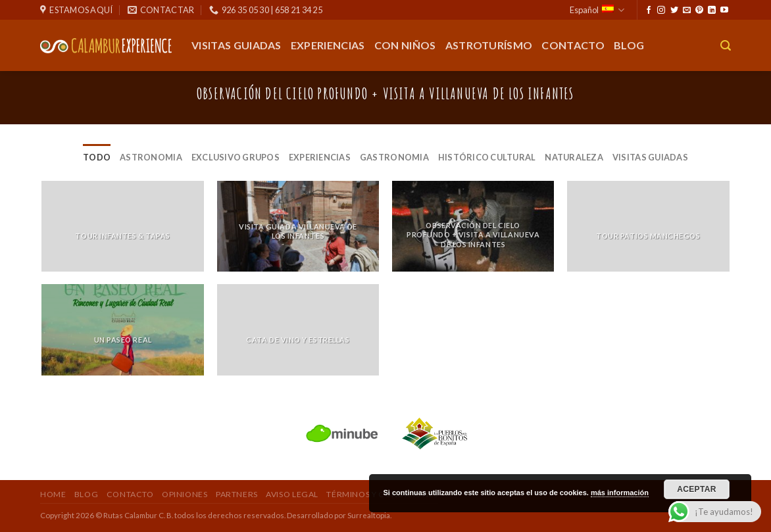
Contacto (573, 45)
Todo (97, 157)
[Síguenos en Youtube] (724, 11)
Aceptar (697, 489)
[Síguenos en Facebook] (649, 11)
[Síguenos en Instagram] (661, 11)
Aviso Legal (292, 494)
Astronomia (151, 157)
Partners (237, 494)
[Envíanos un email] (687, 11)
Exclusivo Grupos (236, 157)
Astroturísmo (489, 45)
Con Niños (405, 45)
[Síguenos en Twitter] (674, 11)
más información (620, 493)
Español (597, 10)
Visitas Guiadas (650, 157)
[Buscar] (726, 46)
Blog (629, 45)
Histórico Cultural (487, 157)
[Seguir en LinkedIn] (712, 11)
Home (53, 494)
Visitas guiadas (236, 45)
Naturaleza (574, 157)
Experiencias (328, 45)
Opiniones (185, 494)
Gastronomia (394, 157)
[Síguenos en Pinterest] (699, 11)
